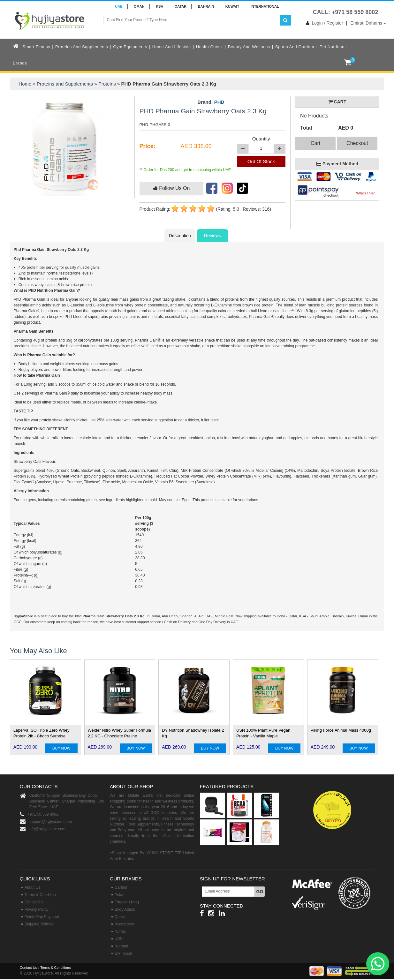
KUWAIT (232, 6)
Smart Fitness (37, 47)
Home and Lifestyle (172, 47)
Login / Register (323, 23)
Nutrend (121, 946)
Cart (315, 143)
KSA (159, 6)
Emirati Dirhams (368, 23)
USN (119, 939)
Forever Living (127, 902)
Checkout (357, 143)
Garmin (121, 887)
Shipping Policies (39, 924)
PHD (219, 102)
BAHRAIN (206, 6)
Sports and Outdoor (295, 47)
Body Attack (125, 909)
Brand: (211, 102)
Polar (119, 895)
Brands (20, 63)
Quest (120, 917)
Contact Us (34, 902)
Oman (139, 6)
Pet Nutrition (332, 47)
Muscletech (124, 924)
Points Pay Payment (42, 917)
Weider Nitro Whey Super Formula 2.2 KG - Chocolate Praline (119, 733)
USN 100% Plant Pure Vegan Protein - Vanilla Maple (263, 733)
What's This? (365, 193)
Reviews (212, 236)
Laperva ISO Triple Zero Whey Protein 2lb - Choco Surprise (42, 733)
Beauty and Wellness (249, 47)
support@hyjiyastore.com (50, 822)
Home (25, 84)
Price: (148, 146)
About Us (32, 887)
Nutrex (120, 931)
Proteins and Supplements (82, 47)
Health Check (209, 47)
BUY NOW (61, 748)
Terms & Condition (40, 895)
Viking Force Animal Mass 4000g (341, 730)
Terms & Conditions (55, 968)
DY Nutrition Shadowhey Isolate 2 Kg (193, 733)
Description (180, 236)
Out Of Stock (261, 161)
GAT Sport (124, 954)
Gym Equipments (130, 47)
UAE (119, 6)
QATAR (181, 6)
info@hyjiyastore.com (47, 829)
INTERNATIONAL (265, 6)
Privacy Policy (37, 909)
